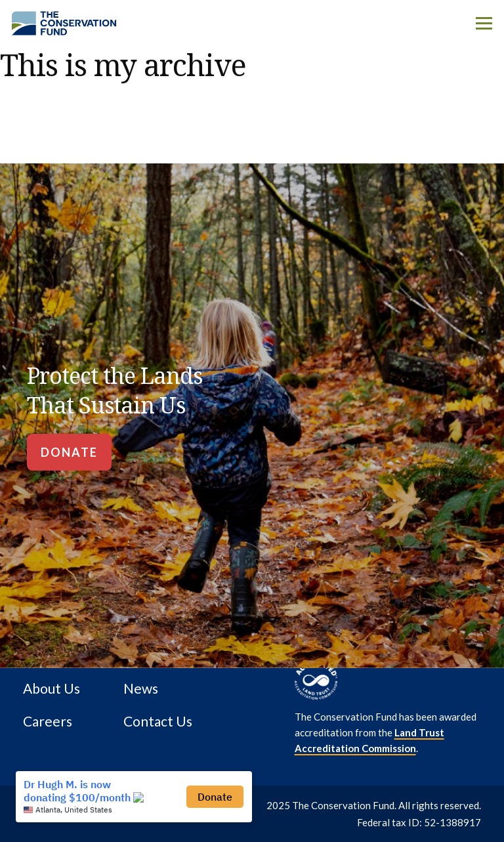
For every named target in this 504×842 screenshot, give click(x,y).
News (141, 688)
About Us (52, 688)
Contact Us (158, 721)
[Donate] (69, 452)
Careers (48, 721)
